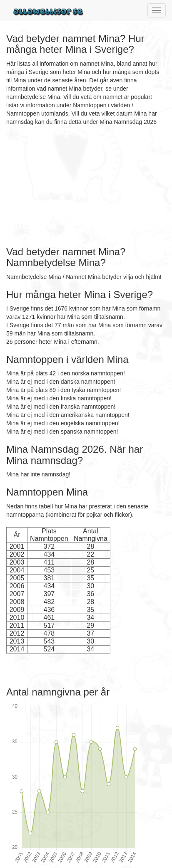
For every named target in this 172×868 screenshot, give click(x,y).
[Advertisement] (58, 186)
